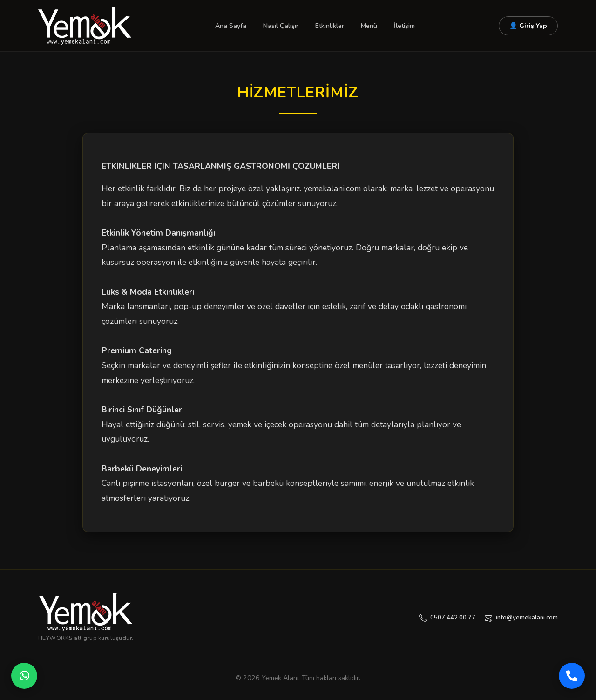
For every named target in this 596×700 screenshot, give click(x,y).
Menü (369, 26)
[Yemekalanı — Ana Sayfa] (86, 612)
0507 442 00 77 (447, 618)
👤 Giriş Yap (528, 26)
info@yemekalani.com (521, 618)
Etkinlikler (330, 26)
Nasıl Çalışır (281, 26)
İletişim (404, 26)
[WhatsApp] (24, 676)
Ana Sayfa (231, 26)
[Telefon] (572, 676)
